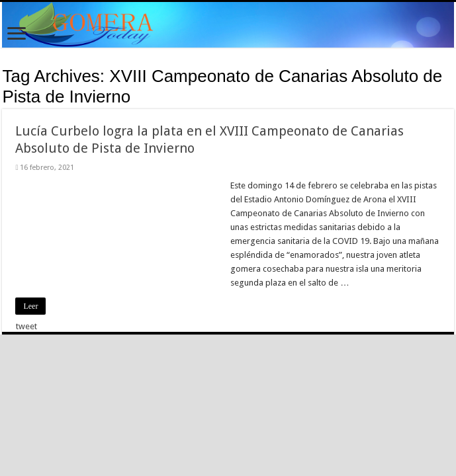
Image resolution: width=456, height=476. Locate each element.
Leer (30, 306)
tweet (26, 326)
